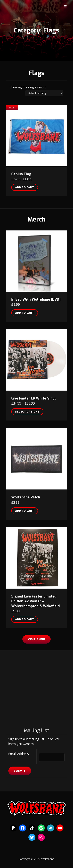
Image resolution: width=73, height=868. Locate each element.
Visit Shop (37, 639)
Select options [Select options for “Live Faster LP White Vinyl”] (27, 412)
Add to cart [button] (25, 187)
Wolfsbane (48, 859)
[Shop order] (44, 93)
